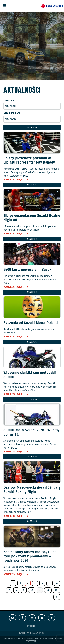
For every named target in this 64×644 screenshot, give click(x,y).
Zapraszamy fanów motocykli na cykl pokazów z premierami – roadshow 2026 (30, 556)
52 (48, 590)
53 (56, 590)
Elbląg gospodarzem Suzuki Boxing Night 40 (32, 218)
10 (32, 590)
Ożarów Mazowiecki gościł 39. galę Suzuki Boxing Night (32, 490)
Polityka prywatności (32, 634)
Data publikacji (12, 114)
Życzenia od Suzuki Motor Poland (31, 323)
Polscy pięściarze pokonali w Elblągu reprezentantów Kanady (29, 160)
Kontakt (32, 626)
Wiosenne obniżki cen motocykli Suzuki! (30, 375)
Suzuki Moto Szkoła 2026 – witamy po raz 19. (31, 432)
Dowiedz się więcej (14, 180)
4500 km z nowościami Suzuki (28, 270)
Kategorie (9, 101)
